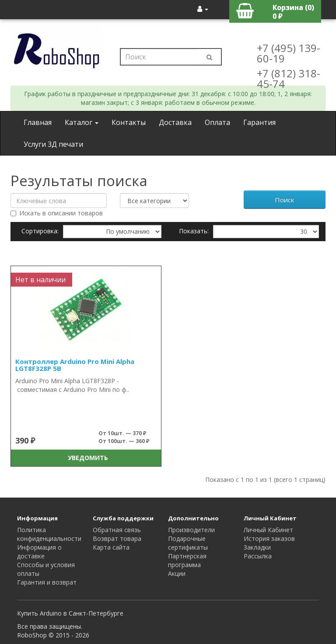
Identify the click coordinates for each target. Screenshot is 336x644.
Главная (38, 122)
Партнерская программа (187, 560)
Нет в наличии (40, 280)
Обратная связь (117, 530)
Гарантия (259, 122)
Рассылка (258, 556)
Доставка (175, 122)
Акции (177, 573)
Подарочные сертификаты (188, 543)
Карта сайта (111, 547)
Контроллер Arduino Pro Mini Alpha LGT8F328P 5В (75, 365)
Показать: (194, 231)
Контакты (129, 122)
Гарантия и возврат (47, 582)
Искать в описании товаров (57, 213)
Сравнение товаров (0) (57, 251)
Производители (191, 530)
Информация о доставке (39, 552)
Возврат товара (117, 538)
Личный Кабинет (268, 530)
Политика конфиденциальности (49, 534)
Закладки (257, 547)
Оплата (217, 122)
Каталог (82, 122)
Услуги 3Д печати (53, 144)
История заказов (269, 538)
